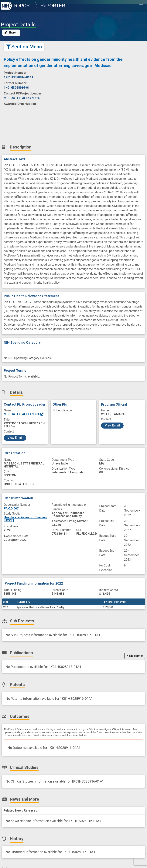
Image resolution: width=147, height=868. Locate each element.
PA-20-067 (11, 508)
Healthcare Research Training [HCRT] (25, 519)
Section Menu (24, 47)
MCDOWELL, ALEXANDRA (24, 414)
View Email (15, 438)
